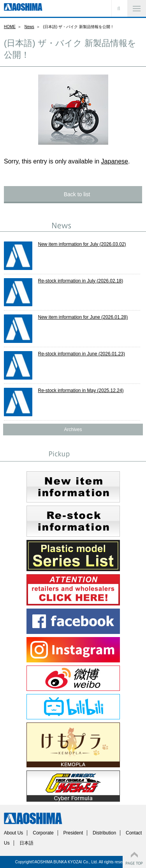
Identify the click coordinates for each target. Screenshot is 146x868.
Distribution (104, 833)
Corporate (43, 833)
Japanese (115, 161)
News (29, 27)
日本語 (26, 843)
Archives (73, 430)
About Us (13, 833)
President (73, 833)
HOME (10, 27)
